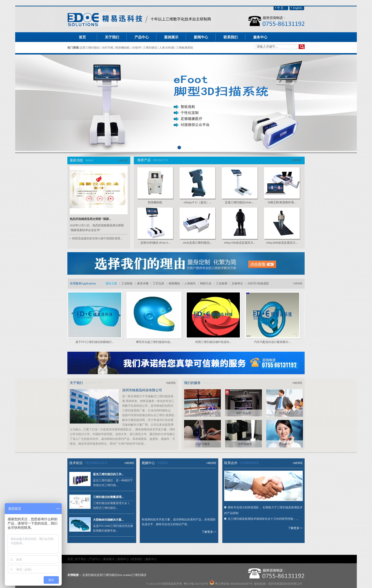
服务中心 (151, 559)
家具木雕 (143, 283)
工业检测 (222, 283)
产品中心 (95, 559)
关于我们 (81, 559)
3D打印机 (108, 48)
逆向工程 (111, 283)
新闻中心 (123, 559)
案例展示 (109, 559)
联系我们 (137, 559)
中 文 (280, 8)
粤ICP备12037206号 (196, 584)
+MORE (123, 160)
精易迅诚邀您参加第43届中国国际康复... (97, 238)
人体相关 (190, 283)
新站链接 (260, 584)
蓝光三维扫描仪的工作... (108, 474)
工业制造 (127, 283)
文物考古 (237, 283)
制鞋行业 (206, 283)
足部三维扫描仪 (90, 48)
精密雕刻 (174, 283)
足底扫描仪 (89, 575)
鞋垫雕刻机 (123, 48)
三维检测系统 (185, 48)
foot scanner (125, 575)
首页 (82, 37)
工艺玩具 (158, 283)
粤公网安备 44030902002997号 (234, 584)
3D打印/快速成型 (258, 283)
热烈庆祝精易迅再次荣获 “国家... (90, 219)
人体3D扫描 (167, 48)
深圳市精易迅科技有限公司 (142, 390)
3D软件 (137, 48)
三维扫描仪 (151, 48)
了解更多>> (209, 532)
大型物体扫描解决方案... (108, 520)
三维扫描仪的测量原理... (108, 497)
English (297, 8)
